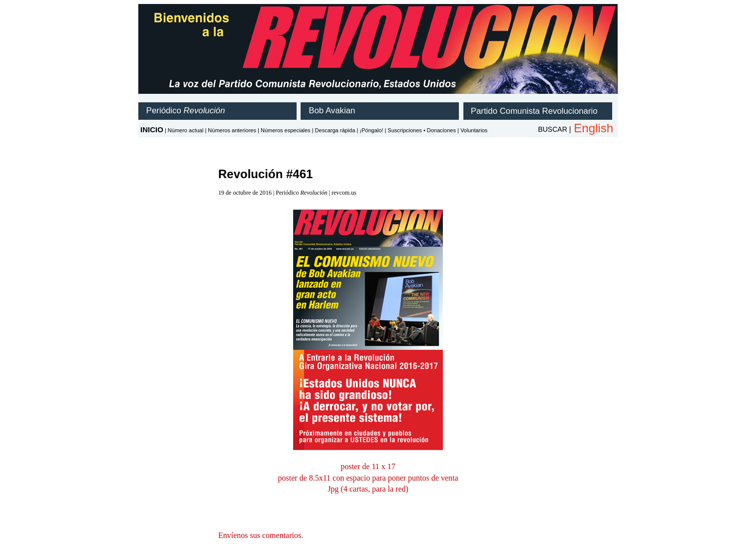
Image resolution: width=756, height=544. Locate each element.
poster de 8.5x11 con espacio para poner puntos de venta (368, 478)
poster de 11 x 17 (368, 466)
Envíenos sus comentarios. (261, 535)
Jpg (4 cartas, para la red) (368, 489)
